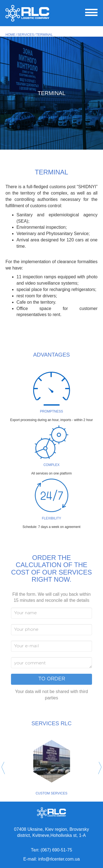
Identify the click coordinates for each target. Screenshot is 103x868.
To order (52, 679)
